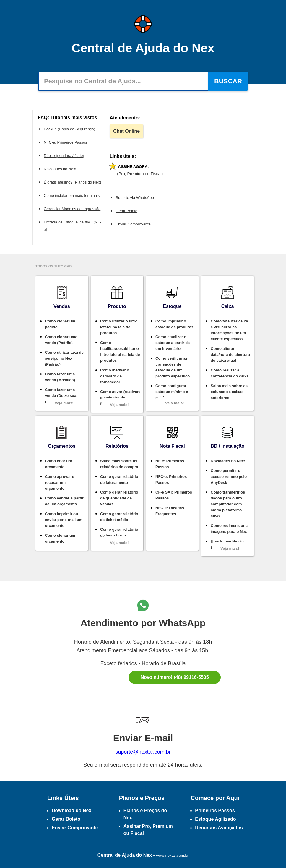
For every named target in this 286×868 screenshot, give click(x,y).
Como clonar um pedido (60, 324)
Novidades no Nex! (60, 169)
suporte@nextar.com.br (143, 752)
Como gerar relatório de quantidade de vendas (119, 498)
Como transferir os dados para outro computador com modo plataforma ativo (228, 504)
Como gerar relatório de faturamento (119, 480)
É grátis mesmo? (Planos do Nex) (72, 182)
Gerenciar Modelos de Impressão (72, 209)
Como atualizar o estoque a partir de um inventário (173, 343)
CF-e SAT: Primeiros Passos (174, 495)
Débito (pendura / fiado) (64, 156)
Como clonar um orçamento (60, 538)
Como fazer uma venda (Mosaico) (60, 377)
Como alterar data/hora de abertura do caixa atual (230, 354)
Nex (148, 855)
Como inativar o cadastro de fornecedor (115, 376)
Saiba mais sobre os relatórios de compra (119, 464)
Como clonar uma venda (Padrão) (61, 340)
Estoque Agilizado (215, 819)
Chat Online (126, 131)
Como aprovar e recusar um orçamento (60, 482)
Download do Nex (71, 811)
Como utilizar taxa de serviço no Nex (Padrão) (64, 358)
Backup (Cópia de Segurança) (69, 129)
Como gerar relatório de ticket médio (119, 517)
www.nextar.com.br (172, 855)
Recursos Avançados (219, 828)
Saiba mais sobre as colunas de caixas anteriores (229, 392)
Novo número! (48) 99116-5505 (174, 677)
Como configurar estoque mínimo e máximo (172, 392)
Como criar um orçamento (58, 464)
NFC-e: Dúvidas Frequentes (170, 511)
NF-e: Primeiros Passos (170, 464)
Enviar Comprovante (133, 224)
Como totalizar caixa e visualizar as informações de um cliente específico (229, 330)
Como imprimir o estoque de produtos (174, 324)
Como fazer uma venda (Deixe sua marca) (61, 396)
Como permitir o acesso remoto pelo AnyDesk (229, 477)
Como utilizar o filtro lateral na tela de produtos (119, 327)
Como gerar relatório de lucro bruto (119, 532)
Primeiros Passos (215, 811)
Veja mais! (64, 403)
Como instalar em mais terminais (72, 195)
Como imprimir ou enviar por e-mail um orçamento (64, 520)
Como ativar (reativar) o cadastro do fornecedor (120, 398)
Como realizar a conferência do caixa (230, 373)
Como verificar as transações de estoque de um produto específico (173, 367)
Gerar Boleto (126, 211)
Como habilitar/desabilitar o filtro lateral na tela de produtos (120, 352)
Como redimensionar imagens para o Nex (230, 529)
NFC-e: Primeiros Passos (65, 142)
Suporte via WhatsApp (135, 198)
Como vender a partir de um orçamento (64, 501)
